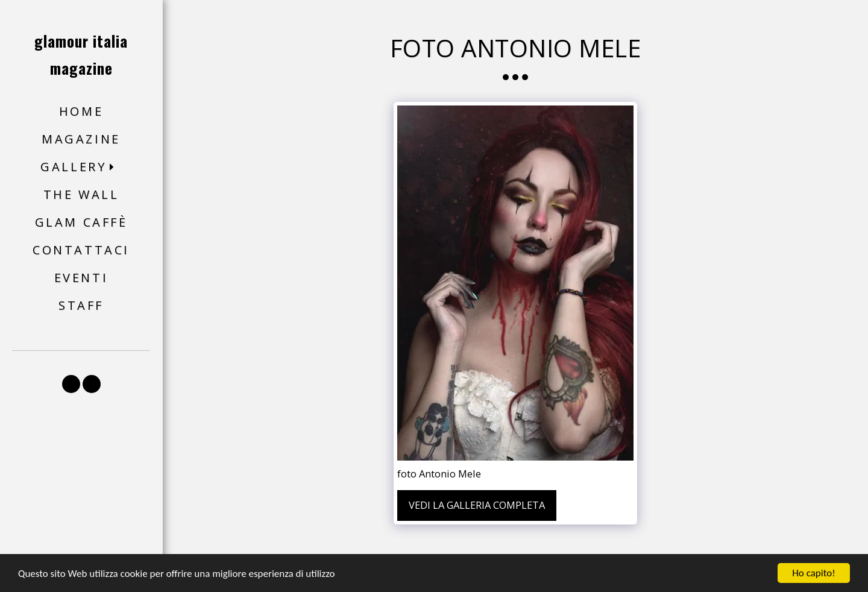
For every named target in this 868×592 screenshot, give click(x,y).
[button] (81, 167)
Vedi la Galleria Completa (477, 505)
